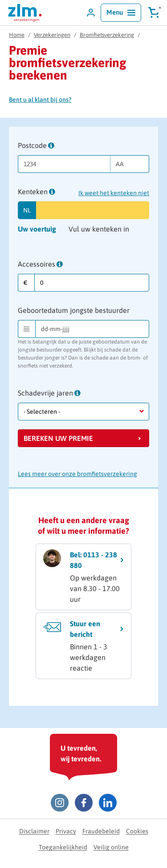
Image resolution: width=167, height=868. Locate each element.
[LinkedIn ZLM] (108, 803)
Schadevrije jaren (49, 394)
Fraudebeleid (101, 831)
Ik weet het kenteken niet (114, 193)
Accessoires (40, 265)
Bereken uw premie (58, 438)
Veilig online (111, 847)
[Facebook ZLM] (84, 803)
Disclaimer (34, 831)
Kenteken (37, 192)
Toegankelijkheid (63, 847)
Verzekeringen (52, 35)
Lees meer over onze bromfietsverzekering (77, 474)
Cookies (137, 831)
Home (17, 35)
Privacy (66, 831)
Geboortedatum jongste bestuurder (74, 310)
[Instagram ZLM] (60, 803)
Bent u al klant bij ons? (40, 100)
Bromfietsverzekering (107, 35)
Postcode (36, 146)
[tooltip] (51, 145)
